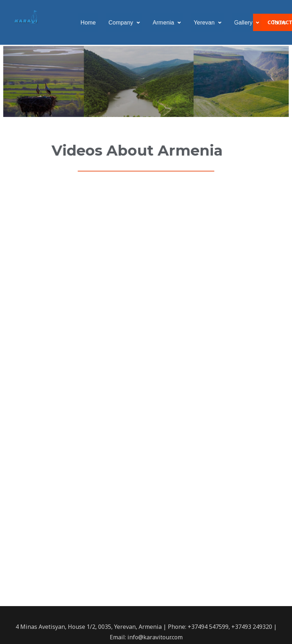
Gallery (243, 23)
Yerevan (207, 23)
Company (129, 23)
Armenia (169, 23)
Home (95, 23)
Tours (274, 23)
